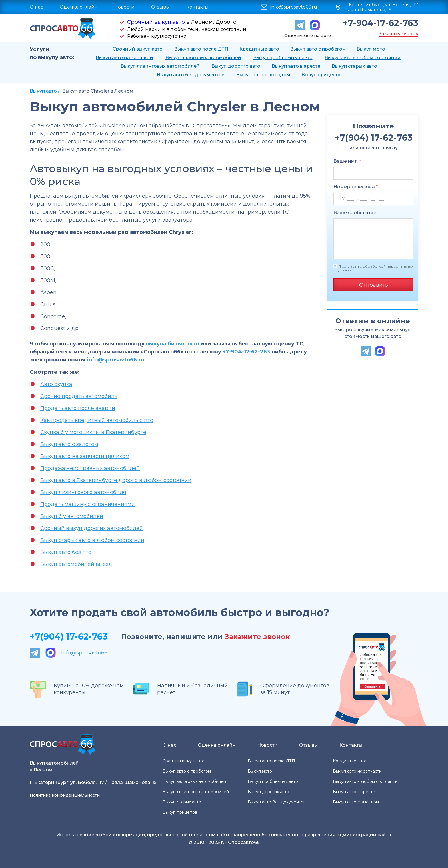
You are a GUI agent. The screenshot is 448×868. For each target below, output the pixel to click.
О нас (36, 7)
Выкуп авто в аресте (296, 66)
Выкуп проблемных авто (283, 58)
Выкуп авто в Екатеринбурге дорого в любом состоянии (116, 480)
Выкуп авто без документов (191, 75)
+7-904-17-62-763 (380, 23)
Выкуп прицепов (321, 75)
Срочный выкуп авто (156, 22)
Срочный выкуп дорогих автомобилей (92, 528)
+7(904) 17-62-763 (69, 637)
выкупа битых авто (173, 344)
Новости (124, 7)
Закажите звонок (257, 637)
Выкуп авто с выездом (263, 75)
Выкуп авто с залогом (69, 444)
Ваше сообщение (355, 213)
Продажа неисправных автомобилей (90, 468)
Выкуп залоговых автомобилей (203, 58)
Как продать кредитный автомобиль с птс (97, 420)
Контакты (197, 7)
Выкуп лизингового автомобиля (83, 492)
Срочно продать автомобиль (79, 396)
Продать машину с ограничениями (88, 504)
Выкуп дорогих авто (236, 66)
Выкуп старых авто (354, 66)
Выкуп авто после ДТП (201, 49)
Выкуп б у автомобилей (72, 516)
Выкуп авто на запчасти (124, 58)
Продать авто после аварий (78, 408)
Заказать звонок (398, 34)
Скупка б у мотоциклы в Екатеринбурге (93, 432)
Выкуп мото (371, 49)
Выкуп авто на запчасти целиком (85, 456)
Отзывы (160, 7)
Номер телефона (356, 187)
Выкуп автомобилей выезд (76, 564)
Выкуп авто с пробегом (318, 49)
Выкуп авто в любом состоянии (363, 58)
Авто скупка (56, 384)
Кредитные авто (259, 49)
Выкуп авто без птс (66, 552)
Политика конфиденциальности (65, 795)
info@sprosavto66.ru (294, 7)
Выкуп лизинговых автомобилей (160, 66)
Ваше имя (347, 161)
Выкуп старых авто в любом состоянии (92, 540)
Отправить (374, 285)
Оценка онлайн (79, 7)
